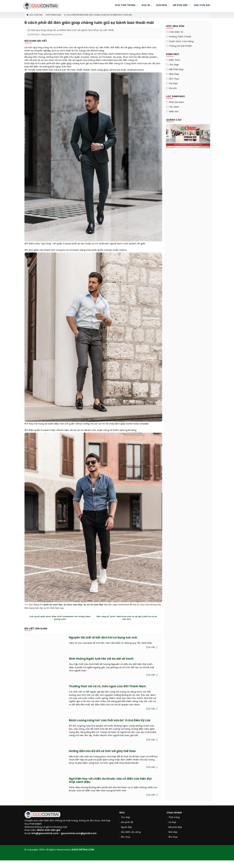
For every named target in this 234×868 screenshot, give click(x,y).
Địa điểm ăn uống (131, 840)
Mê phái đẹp (176, 70)
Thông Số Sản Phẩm (181, 46)
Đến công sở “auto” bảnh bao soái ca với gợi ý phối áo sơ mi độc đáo (127, 618)
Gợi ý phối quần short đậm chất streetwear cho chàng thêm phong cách (60, 618)
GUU (122, 820)
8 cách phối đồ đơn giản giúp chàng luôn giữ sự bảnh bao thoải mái (98, 15)
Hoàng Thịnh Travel (180, 37)
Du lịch (173, 88)
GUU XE (146, 5)
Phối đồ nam (177, 102)
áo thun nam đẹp (73, 605)
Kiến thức (175, 60)
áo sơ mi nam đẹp (93, 605)
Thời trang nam (53, 15)
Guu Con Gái (202, 5)
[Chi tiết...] (152, 648)
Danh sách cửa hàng (181, 41)
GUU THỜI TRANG (125, 5)
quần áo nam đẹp (53, 605)
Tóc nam (174, 107)
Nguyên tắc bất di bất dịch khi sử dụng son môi (106, 638)
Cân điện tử (176, 32)
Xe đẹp (173, 84)
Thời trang (174, 825)
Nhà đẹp (174, 74)
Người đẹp (127, 835)
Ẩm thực (174, 79)
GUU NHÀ (161, 5)
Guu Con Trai (34, 15)
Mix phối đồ (127, 830)
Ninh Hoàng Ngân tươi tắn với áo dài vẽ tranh (104, 660)
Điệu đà (174, 112)
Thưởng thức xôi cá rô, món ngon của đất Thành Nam (111, 688)
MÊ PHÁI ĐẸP (180, 5)
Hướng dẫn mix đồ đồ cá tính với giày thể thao (106, 757)
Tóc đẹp (174, 65)
